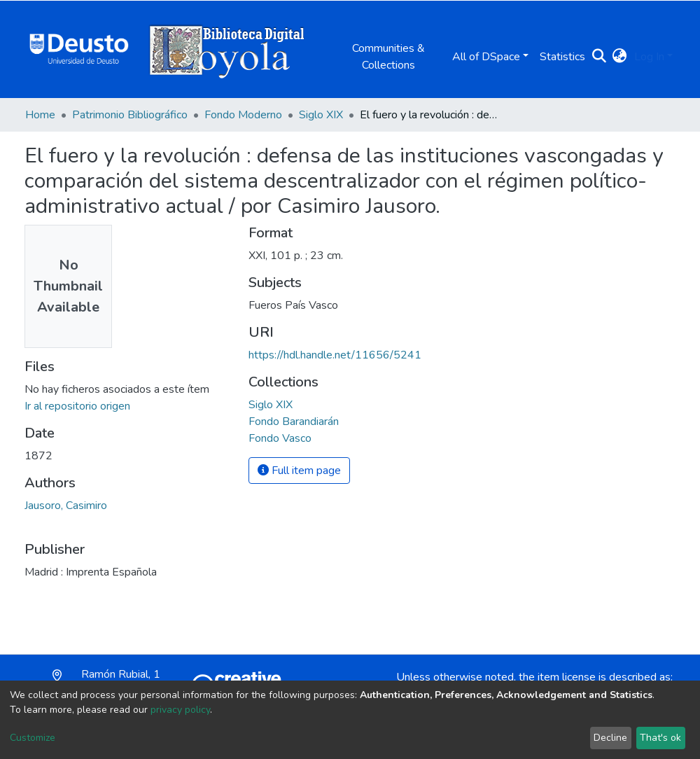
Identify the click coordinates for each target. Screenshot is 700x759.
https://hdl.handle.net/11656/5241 (335, 355)
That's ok (660, 738)
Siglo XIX (321, 115)
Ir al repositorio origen (77, 406)
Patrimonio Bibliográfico (130, 115)
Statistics (562, 57)
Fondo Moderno (243, 115)
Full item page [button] (299, 471)
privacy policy (180, 710)
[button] (620, 57)
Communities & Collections (388, 57)
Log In (649, 57)
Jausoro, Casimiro (66, 506)
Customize (33, 738)
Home (40, 115)
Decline (610, 738)
